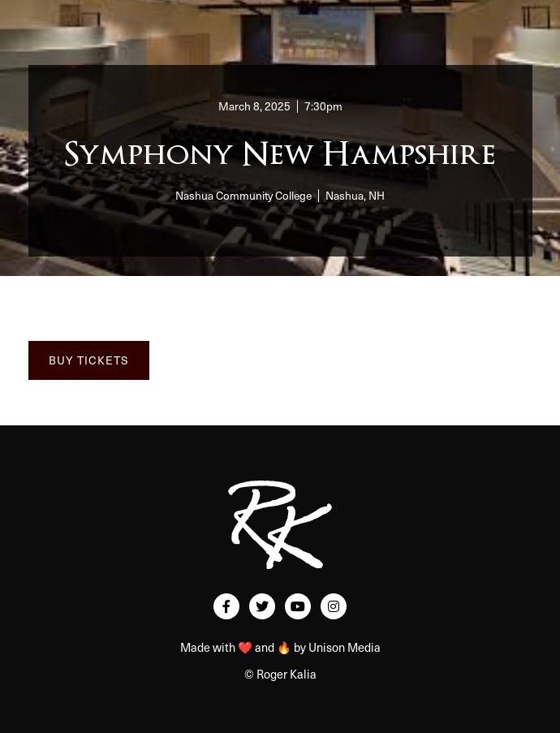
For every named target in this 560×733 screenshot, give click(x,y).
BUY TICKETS (89, 360)
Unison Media (345, 647)
